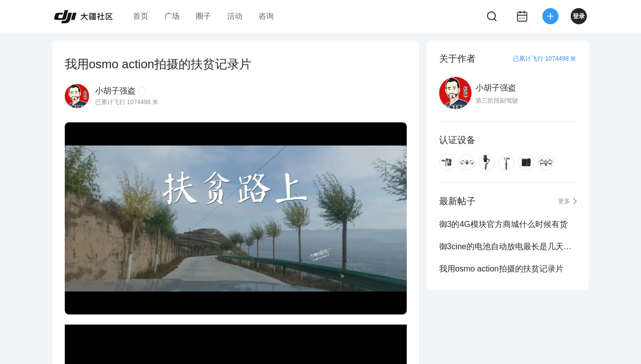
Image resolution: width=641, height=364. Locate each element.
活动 (235, 16)
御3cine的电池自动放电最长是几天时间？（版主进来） (508, 246)
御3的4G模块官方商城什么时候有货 (503, 224)
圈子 (203, 16)
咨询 (266, 16)
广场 (172, 16)
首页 (141, 16)
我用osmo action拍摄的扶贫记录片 (501, 269)
